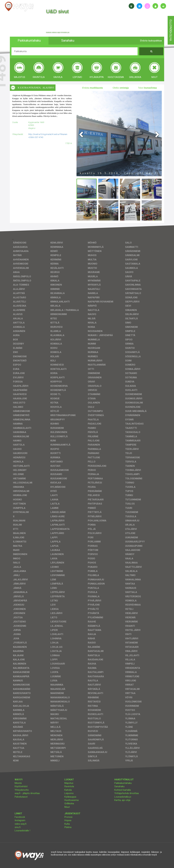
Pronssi (68, 817)
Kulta (67, 824)
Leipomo (69, 793)
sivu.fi (18, 827)
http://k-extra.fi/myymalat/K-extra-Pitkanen (48, 134)
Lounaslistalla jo (123, 797)
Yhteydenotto (22, 790)
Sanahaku (119, 786)
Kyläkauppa (70, 797)
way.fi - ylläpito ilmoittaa (27, 793)
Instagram (20, 820)
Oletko (121, 88)
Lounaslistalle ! (22, 831)
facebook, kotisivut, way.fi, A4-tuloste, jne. (58, 33)
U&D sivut (57, 11)
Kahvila (68, 790)
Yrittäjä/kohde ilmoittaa (127, 793)
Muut (67, 807)
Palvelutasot (21, 797)
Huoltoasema (71, 800)
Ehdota (92, 88)
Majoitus (69, 783)
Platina (68, 827)
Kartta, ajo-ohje (122, 800)
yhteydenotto (171, 30)
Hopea (68, 820)
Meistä (18, 783)
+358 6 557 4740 (36, 137)
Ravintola (69, 786)
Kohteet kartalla (123, 790)
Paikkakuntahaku (123, 783)
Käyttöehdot (21, 786)
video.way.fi (21, 824)
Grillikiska (69, 803)
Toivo (147, 88)
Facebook (20, 817)
